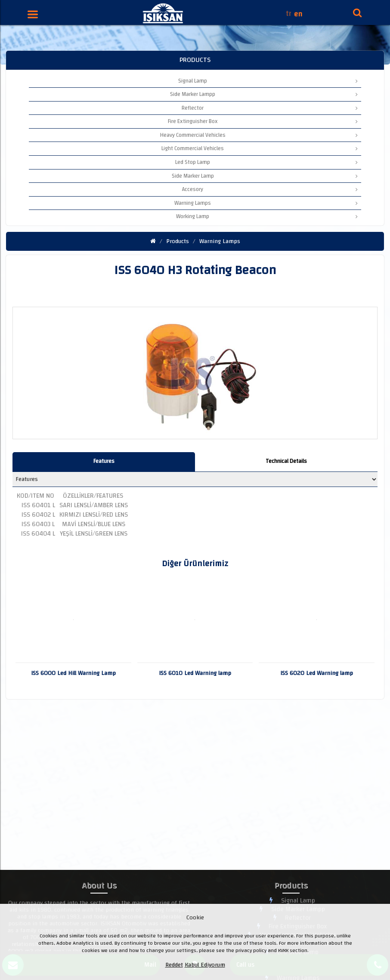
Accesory (270, 189)
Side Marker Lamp (265, 176)
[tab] (104, 462)
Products (178, 241)
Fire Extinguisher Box (263, 121)
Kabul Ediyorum (205, 965)
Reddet (174, 965)
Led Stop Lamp (266, 162)
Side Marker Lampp (264, 94)
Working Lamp (267, 216)
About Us (99, 887)
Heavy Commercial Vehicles (259, 135)
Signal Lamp (268, 81)
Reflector (270, 108)
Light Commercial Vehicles (260, 148)
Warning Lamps (266, 203)
